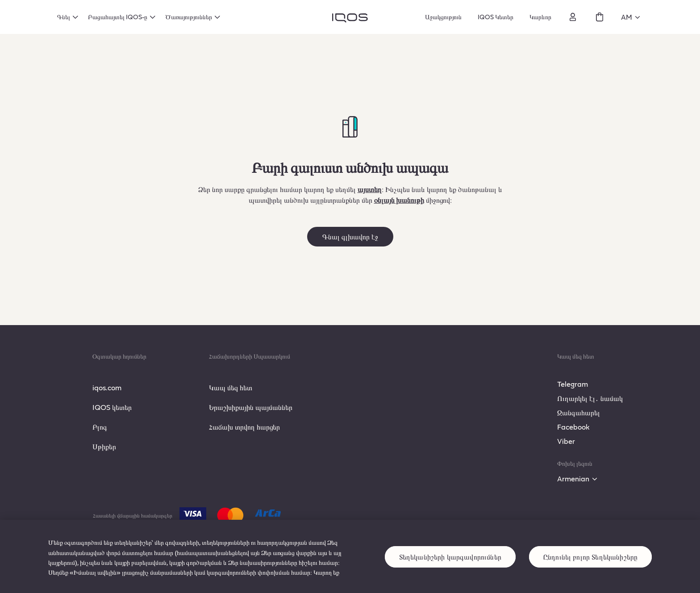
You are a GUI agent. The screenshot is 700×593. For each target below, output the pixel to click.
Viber (566, 441)
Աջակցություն (443, 17)
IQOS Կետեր (496, 17)
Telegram (573, 384)
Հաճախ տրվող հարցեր (244, 427)
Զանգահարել (579, 412)
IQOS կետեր (112, 407)
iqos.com (107, 387)
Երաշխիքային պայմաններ (251, 407)
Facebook (573, 427)
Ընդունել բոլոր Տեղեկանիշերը (590, 570)
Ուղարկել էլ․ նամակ (590, 398)
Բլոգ (100, 427)
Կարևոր (540, 17)
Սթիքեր (104, 446)
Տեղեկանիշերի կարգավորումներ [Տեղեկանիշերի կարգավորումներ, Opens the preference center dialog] (450, 570)
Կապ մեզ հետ (231, 387)
